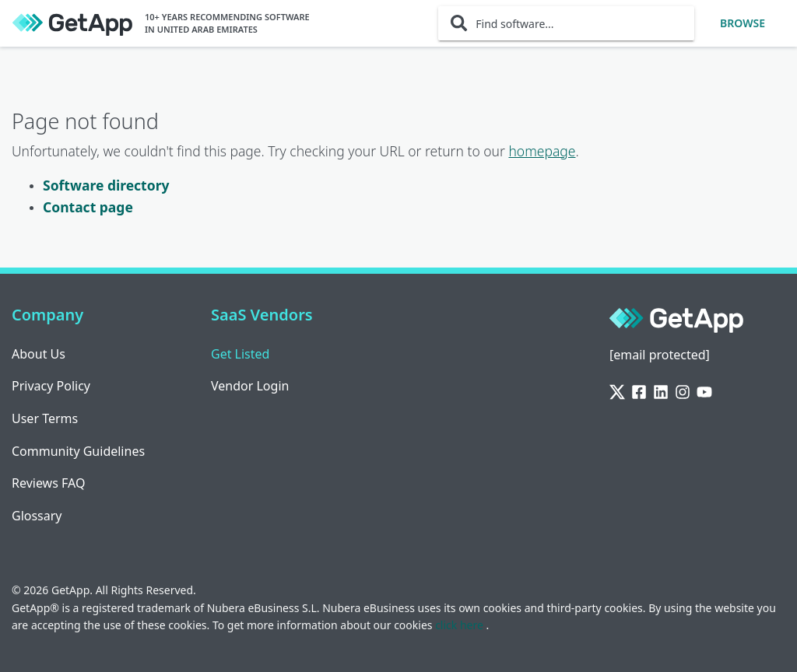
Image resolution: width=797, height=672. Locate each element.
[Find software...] (566, 23)
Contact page (88, 207)
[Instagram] (683, 392)
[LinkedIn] (661, 392)
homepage (542, 151)
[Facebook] (639, 392)
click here (460, 625)
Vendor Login (250, 386)
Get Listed (240, 354)
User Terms (45, 418)
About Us (39, 354)
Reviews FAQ (48, 483)
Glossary (37, 516)
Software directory (106, 185)
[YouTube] (704, 392)
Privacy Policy (51, 386)
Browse (743, 23)
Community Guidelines (78, 451)
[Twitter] (617, 392)
